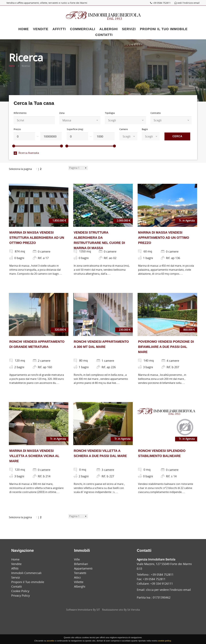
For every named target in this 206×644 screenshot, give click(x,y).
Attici (77, 577)
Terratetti (80, 573)
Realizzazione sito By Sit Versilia (121, 610)
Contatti (104, 35)
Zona (62, 113)
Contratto (156, 113)
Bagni (145, 129)
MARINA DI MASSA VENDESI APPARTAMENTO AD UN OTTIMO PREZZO (164, 238)
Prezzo (17, 129)
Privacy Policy (21, 595)
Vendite (41, 29)
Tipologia (110, 113)
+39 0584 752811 (161, 3)
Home (24, 29)
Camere (124, 129)
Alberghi (109, 29)
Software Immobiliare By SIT (83, 610)
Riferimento (20, 113)
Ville (77, 559)
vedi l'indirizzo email (187, 3)
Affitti (59, 29)
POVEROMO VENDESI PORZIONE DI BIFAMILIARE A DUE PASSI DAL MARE (166, 347)
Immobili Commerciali (26, 573)
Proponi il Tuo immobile (164, 29)
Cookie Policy (20, 591)
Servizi (129, 29)
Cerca (177, 136)
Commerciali (83, 29)
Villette (79, 582)
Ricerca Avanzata (26, 153)
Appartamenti (83, 568)
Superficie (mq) (75, 129)
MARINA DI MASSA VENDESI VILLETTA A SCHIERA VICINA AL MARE (34, 456)
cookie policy (164, 642)
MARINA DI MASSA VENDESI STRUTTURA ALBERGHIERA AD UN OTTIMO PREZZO (37, 238)
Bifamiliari (81, 564)
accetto (51, 642)
